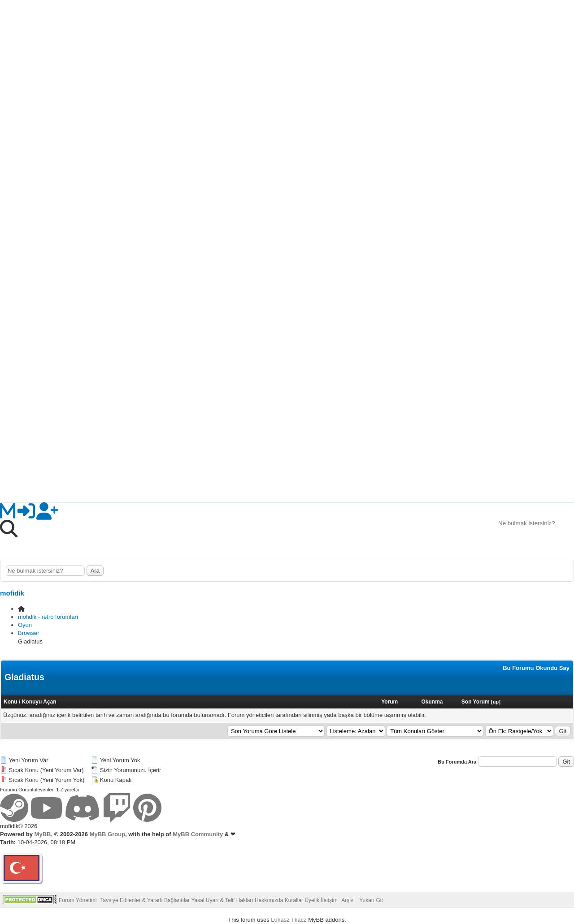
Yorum (389, 702)
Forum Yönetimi (78, 900)
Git (563, 731)
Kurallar (294, 900)
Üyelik (312, 900)
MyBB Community (198, 834)
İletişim (329, 900)
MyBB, (43, 834)
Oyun (25, 625)
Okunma (432, 702)
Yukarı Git (371, 900)
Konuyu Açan (39, 702)
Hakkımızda (269, 900)
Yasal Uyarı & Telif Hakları (222, 900)
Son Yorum (476, 702)
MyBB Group (107, 834)
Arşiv (347, 900)
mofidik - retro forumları (48, 617)
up (496, 702)
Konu (11, 702)
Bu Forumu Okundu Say (536, 668)
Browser (29, 633)
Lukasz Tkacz (289, 920)
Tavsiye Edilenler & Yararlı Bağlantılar (145, 900)
